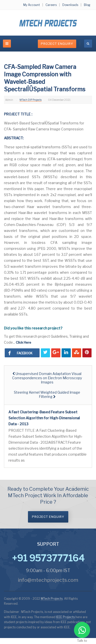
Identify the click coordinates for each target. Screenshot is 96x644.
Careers (51, 5)
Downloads (70, 5)
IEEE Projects (66, 617)
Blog (87, 5)
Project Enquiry (57, 44)
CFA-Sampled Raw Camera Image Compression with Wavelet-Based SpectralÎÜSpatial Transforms (45, 78)
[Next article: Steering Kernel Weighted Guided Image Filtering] (47, 394)
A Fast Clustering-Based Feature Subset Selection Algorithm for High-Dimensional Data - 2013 (44, 418)
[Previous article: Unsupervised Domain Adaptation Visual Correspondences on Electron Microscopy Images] (47, 378)
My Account (32, 5)
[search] (88, 44)
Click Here (24, 342)
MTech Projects (52, 599)
